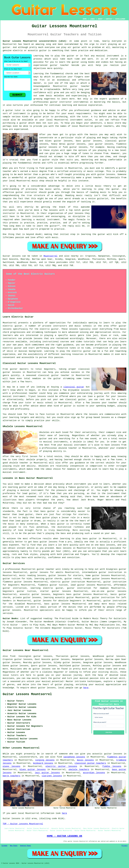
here (86, 688)
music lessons (85, 760)
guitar (74, 86)
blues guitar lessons (33, 770)
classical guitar (74, 387)
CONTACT (109, 19)
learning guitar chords (48, 579)
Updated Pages (25, 846)
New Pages (14, 846)
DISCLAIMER (120, 19)
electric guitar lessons (61, 766)
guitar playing (64, 685)
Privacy (125, 846)
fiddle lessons (112, 766)
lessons (73, 329)
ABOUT (100, 19)
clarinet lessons (52, 776)
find (13, 656)
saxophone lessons (74, 757)
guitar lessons (54, 168)
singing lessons (45, 760)
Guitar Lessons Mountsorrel (27, 694)
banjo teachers (11, 776)
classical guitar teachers (90, 763)
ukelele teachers (79, 770)
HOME (85, 19)
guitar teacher (46, 569)
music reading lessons (33, 575)
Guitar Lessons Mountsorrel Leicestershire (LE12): (35, 41)
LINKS (92, 19)
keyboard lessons (43, 763)
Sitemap (4, 846)
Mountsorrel (50, 256)
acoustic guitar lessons (35, 594)
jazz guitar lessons (47, 773)
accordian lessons (94, 773)
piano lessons (11, 766)
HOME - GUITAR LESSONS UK (64, 836)
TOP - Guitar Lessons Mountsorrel (23, 824)
